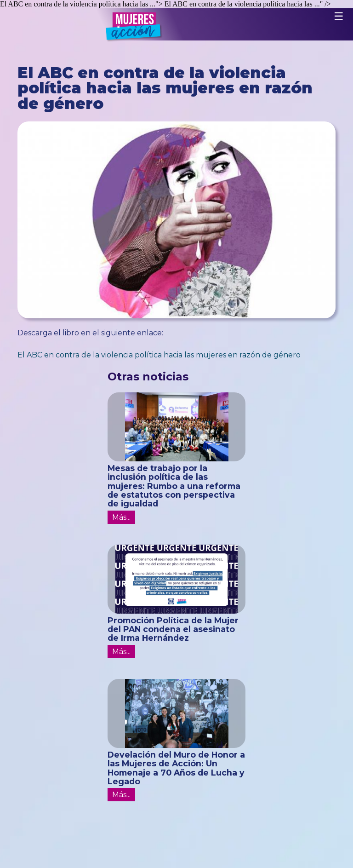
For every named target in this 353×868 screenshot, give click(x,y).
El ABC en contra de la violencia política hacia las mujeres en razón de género (159, 355)
